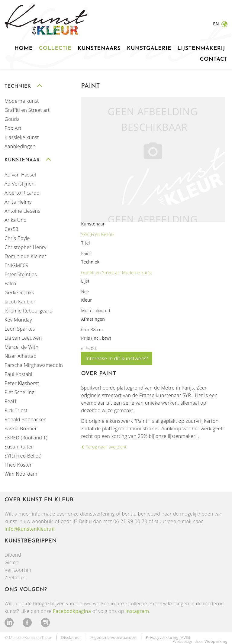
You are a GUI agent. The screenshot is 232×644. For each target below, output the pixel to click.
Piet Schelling (19, 392)
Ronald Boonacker (25, 419)
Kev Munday (18, 320)
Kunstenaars (99, 49)
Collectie (55, 49)
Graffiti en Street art (27, 110)
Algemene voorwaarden (113, 637)
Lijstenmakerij (201, 49)
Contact (214, 59)
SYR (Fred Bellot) (23, 456)
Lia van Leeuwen (23, 338)
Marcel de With (21, 347)
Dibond (13, 555)
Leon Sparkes (20, 329)
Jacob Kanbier (20, 302)
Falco (10, 283)
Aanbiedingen (20, 146)
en (216, 24)
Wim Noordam (21, 474)
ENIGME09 (16, 265)
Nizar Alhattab (21, 356)
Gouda (12, 119)
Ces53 (11, 229)
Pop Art (13, 128)
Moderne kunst (22, 101)
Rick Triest (16, 410)
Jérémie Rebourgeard (29, 311)
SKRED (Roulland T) (26, 438)
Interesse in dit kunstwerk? (117, 358)
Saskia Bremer (21, 429)
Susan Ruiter (19, 447)
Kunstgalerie (149, 49)
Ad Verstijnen (19, 184)
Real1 (11, 401)
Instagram (137, 611)
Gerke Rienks (19, 293)
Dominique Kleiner (26, 256)
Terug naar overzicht (106, 447)
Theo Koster (18, 465)
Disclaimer (71, 637)
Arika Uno (16, 220)
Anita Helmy (18, 202)
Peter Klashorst (22, 383)
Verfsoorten (18, 570)
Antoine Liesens (22, 211)
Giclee (11, 562)
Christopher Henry (25, 247)
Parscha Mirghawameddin (34, 365)
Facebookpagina (72, 611)
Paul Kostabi (18, 374)
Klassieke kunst (22, 137)
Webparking (216, 641)
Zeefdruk (15, 578)
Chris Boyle (17, 238)
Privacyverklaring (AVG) (168, 637)
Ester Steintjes (21, 274)
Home (24, 49)
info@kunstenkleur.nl (30, 529)
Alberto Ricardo (22, 193)
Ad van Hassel (20, 175)
